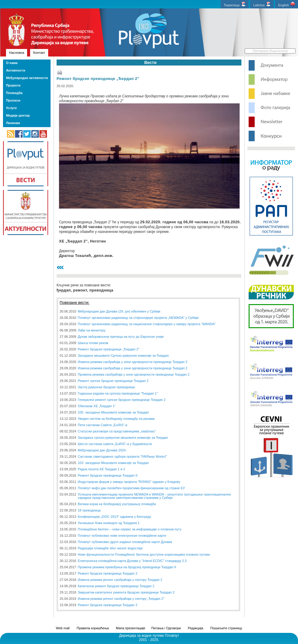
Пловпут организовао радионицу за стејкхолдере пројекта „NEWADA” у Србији (138, 318)
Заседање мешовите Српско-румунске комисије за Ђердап (123, 356)
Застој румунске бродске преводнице (106, 387)
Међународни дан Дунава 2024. (102, 450)
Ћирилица (235, 4)
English (287, 4)
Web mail (63, 628)
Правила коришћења (93, 628)
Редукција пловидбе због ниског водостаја (110, 548)
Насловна (17, 53)
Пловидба (14, 93)
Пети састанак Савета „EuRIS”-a (102, 425)
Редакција (196, 628)
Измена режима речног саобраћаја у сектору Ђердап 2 (120, 580)
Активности (16, 70)
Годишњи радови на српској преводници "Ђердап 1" (118, 393)
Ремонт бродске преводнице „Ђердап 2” (98, 79)
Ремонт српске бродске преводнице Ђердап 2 (113, 381)
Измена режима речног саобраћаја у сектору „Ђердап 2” (121, 599)
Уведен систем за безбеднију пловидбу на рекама (116, 419)
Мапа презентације (131, 628)
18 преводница (89, 510)
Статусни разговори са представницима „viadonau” (117, 431)
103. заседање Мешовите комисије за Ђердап (113, 463)
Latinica (262, 4)
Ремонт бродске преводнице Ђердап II (107, 475)
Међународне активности (27, 78)
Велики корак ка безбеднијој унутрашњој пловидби (117, 504)
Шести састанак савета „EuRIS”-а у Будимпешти (115, 444)
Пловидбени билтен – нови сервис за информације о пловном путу (129, 529)
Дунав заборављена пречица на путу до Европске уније (121, 337)
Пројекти (13, 85)
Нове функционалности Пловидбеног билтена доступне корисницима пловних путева (144, 554)
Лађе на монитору (92, 330)
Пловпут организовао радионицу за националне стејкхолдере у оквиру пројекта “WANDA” (147, 324)
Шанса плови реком (93, 343)
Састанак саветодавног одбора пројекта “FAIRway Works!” (122, 456)
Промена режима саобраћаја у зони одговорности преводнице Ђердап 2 (133, 374)
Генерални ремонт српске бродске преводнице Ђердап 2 (122, 400)
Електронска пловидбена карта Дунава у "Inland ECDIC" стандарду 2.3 (132, 561)
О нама (12, 63)
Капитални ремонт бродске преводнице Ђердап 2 (116, 586)
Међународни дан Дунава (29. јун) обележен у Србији (119, 311)
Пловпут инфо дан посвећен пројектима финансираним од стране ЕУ (131, 488)
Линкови (13, 123)
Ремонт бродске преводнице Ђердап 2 (107, 573)
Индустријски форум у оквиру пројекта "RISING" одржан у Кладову (129, 482)
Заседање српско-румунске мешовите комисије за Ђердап (123, 438)
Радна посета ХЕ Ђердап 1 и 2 (101, 469)
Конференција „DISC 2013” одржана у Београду (114, 517)
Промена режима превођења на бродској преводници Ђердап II (127, 567)
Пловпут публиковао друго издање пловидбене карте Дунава (125, 542)
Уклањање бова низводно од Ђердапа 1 (109, 523)
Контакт (39, 53)
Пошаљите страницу (226, 628)
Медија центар (18, 115)
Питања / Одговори (166, 628)
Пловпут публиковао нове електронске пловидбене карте (122, 536)
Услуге (11, 108)
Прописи (13, 100)
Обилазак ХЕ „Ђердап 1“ (97, 406)
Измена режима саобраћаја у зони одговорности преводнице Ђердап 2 (132, 362)
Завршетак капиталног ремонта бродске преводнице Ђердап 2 (126, 592)
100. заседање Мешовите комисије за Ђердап (113, 412)
